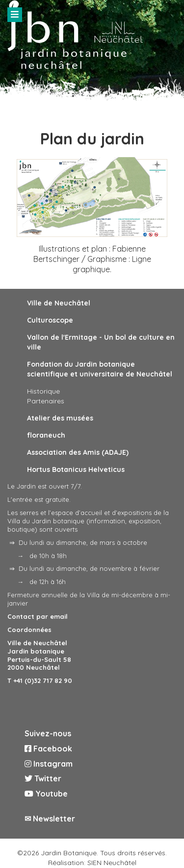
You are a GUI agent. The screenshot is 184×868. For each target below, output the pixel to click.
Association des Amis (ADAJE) (78, 452)
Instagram (49, 764)
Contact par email (38, 616)
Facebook (48, 749)
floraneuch (46, 435)
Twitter (43, 778)
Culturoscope (50, 320)
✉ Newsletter (50, 819)
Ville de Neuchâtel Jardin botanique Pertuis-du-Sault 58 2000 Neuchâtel (39, 655)
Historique (43, 391)
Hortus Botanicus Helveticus (76, 469)
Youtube (46, 794)
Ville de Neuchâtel (59, 303)
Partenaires (46, 401)
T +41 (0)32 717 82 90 (40, 680)
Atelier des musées (60, 418)
